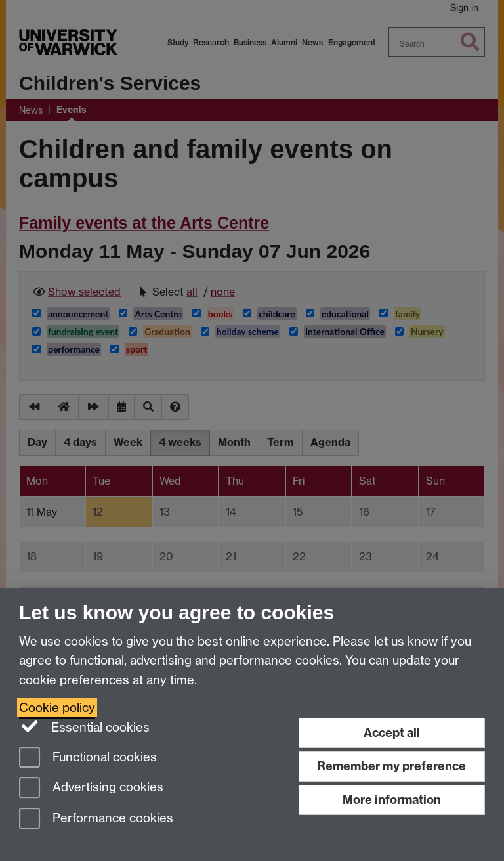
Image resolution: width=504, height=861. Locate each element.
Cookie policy (57, 708)
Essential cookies (84, 726)
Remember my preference (391, 766)
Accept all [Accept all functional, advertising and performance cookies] (392, 733)
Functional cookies (88, 758)
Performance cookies (96, 819)
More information (392, 800)
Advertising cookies (91, 788)
